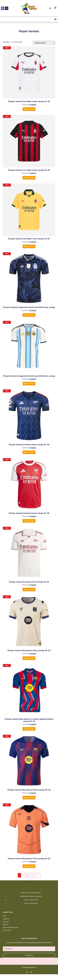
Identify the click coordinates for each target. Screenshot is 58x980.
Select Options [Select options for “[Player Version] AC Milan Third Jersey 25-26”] (29, 246)
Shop (4, 916)
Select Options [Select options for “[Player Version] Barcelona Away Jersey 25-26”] (29, 658)
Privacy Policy (7, 930)
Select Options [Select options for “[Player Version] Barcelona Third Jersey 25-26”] (29, 866)
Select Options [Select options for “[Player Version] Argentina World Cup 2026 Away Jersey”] (29, 315)
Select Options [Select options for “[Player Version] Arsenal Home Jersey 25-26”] (29, 521)
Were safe (6, 922)
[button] (50, 8)
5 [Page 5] (34, 875)
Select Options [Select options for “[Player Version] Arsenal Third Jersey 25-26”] (29, 589)
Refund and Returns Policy (11, 927)
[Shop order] (44, 43)
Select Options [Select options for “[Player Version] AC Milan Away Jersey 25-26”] (29, 109)
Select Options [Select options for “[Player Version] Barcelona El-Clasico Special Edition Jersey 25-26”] (29, 729)
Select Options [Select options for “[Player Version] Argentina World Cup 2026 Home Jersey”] (29, 384)
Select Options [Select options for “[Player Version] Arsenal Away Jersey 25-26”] (29, 452)
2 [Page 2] (23, 875)
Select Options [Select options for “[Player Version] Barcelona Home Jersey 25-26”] (29, 798)
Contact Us (6, 919)
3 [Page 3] (27, 875)
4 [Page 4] (30, 875)
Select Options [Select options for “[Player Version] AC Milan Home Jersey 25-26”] (29, 178)
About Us (6, 925)
